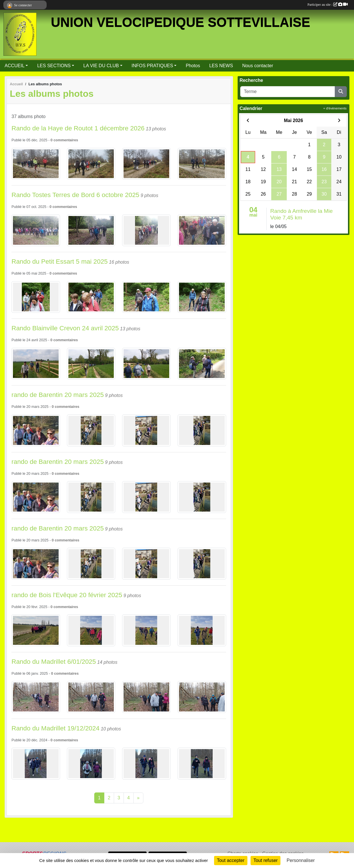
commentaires (66, 140)
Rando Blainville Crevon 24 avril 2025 (65, 328)
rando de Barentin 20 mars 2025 (58, 395)
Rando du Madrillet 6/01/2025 (54, 662)
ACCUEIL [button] (15, 66)
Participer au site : (328, 5)
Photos (193, 66)
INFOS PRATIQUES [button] (152, 66)
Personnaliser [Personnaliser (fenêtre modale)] (301, 860)
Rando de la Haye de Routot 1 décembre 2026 (78, 128)
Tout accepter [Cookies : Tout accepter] (231, 860)
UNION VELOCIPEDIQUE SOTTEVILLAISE (181, 22)
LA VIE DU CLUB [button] (101, 66)
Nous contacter (258, 66)
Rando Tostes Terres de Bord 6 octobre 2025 (75, 195)
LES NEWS (221, 66)
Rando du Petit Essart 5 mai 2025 (60, 262)
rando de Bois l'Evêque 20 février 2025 (67, 595)
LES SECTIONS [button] (54, 66)
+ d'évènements (335, 108)
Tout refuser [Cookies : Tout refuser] (265, 860)
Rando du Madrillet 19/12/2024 (55, 728)
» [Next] (138, 798)
